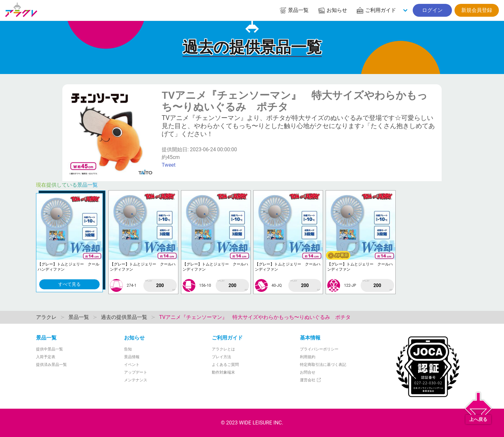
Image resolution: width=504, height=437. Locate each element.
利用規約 (308, 357)
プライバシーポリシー (319, 349)
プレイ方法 (221, 357)
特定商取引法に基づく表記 (323, 365)
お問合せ (308, 372)
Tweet (169, 165)
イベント (132, 365)
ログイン (432, 10)
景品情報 (132, 357)
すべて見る (69, 284)
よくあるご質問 (225, 365)
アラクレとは (223, 349)
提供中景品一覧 (50, 349)
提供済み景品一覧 (51, 365)
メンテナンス (136, 380)
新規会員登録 (477, 10)
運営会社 (311, 380)
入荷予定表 (46, 357)
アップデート (136, 372)
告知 (128, 349)
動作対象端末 (223, 372)
